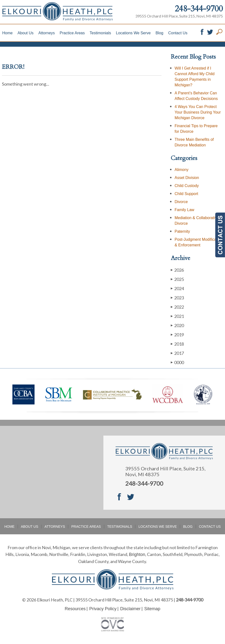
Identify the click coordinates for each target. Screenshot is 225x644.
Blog (159, 33)
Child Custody (187, 186)
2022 (177, 307)
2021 (177, 316)
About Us (26, 33)
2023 (177, 298)
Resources (75, 609)
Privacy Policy (103, 609)
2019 (177, 335)
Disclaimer (130, 609)
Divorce (181, 202)
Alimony (182, 170)
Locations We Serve (133, 33)
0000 (177, 362)
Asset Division (187, 178)
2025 (177, 279)
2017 (177, 353)
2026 (177, 270)
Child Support (186, 194)
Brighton (137, 555)
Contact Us (178, 33)
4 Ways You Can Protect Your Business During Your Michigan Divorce (198, 112)
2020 (177, 325)
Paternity (182, 231)
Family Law (184, 210)
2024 (177, 288)
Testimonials (100, 33)
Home (7, 33)
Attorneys (47, 33)
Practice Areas (72, 33)
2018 (177, 344)
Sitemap (152, 609)
